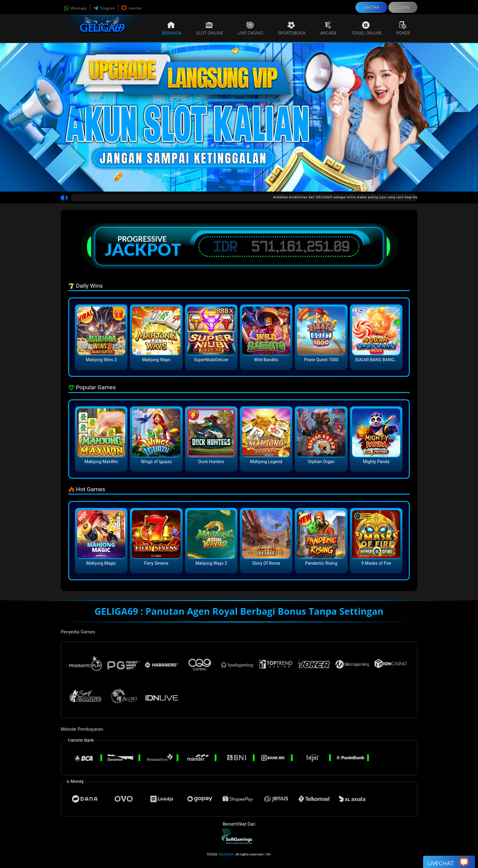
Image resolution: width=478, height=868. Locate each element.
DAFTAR (371, 7)
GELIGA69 (226, 854)
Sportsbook (292, 28)
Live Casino (251, 28)
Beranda (172, 28)
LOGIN (403, 7)
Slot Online (210, 28)
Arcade (329, 28)
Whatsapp (75, 8)
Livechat (131, 8)
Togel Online (367, 28)
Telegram (104, 8)
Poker (403, 28)
